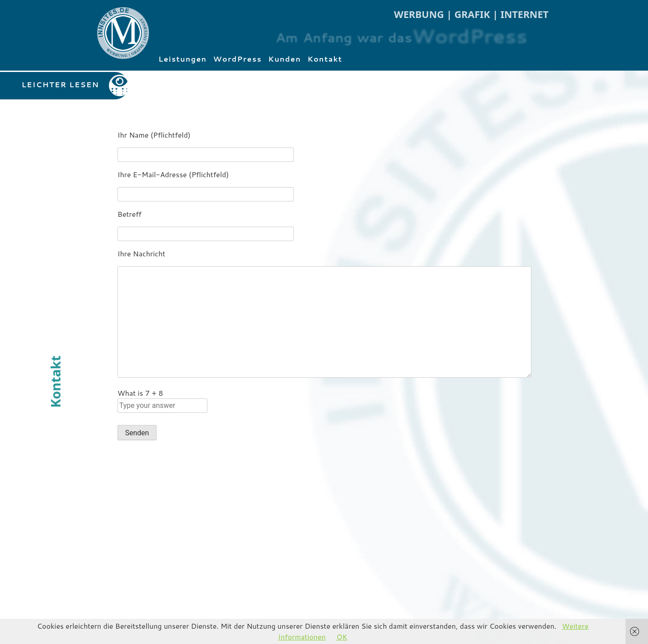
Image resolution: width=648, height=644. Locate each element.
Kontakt (325, 59)
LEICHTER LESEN (60, 84)
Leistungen (182, 59)
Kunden (285, 59)
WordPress (238, 59)
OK (342, 637)
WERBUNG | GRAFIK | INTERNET (471, 14)
